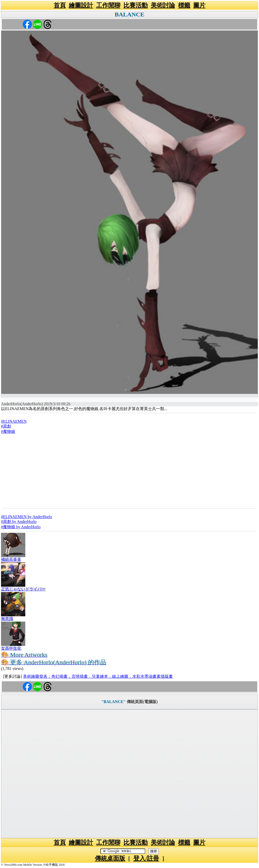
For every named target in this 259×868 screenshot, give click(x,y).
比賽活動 (136, 5)
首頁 (60, 5)
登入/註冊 (146, 858)
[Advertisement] (129, 471)
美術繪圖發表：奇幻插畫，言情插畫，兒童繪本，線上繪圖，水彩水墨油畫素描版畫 (98, 676)
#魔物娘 (8, 431)
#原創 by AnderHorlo (19, 522)
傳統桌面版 (110, 858)
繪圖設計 (81, 5)
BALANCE (129, 14)
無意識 (7, 619)
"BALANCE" (114, 702)
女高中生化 (11, 648)
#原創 (6, 426)
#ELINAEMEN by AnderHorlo (27, 517)
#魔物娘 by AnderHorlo (21, 527)
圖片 (199, 5)
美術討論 (163, 5)
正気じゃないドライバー (23, 589)
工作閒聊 (108, 5)
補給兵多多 (11, 559)
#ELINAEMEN (14, 421)
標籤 (184, 5)
